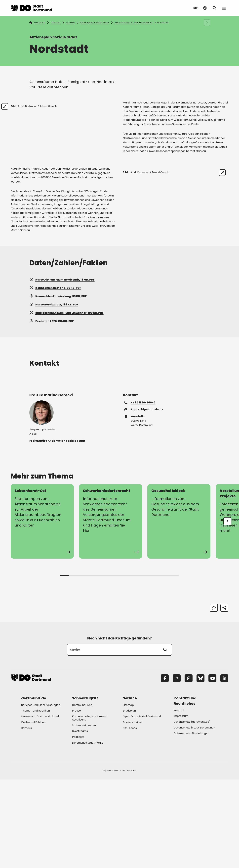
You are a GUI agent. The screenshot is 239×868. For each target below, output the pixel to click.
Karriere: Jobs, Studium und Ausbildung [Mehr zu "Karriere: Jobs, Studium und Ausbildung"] (90, 807)
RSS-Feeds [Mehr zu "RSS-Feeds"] (130, 817)
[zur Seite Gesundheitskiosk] (179, 610)
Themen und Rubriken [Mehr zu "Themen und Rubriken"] (36, 799)
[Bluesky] (200, 767)
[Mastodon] (189, 767)
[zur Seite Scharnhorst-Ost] (42, 610)
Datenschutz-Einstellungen (191, 822)
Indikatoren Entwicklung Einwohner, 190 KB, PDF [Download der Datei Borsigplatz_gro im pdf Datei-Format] (66, 401)
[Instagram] (177, 767)
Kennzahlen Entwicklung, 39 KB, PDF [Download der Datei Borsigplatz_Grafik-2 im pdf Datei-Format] (58, 385)
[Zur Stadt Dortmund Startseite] (31, 8)
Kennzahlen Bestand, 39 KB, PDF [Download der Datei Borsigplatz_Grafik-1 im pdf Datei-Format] (55, 376)
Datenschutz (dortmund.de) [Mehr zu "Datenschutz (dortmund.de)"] (192, 810)
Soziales (70, 23)
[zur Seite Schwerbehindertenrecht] (111, 610)
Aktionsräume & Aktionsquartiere (133, 23)
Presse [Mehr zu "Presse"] (76, 799)
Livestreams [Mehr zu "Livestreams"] (80, 820)
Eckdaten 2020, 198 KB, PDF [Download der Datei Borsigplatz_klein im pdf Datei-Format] (52, 410)
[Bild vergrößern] (110, 106)
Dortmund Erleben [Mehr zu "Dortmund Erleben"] (33, 811)
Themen (55, 23)
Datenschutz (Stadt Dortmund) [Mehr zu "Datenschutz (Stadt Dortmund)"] (194, 816)
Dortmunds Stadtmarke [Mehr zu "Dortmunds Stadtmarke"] (88, 831)
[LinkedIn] (224, 767)
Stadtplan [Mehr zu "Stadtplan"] (129, 799)
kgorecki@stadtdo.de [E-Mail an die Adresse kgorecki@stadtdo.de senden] (144, 498)
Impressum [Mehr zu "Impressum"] (181, 805)
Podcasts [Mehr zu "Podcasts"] (78, 826)
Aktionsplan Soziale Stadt (95, 23)
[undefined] (227, 610)
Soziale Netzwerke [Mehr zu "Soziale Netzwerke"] (84, 814)
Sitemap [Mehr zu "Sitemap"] (128, 794)
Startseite (37, 23)
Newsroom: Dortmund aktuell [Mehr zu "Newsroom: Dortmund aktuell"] (40, 805)
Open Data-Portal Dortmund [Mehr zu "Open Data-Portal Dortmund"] (142, 805)
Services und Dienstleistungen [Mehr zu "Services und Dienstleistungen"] (41, 794)
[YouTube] (212, 767)
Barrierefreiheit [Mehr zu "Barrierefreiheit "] (133, 811)
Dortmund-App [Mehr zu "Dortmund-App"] (82, 794)
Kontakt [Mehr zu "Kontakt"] (179, 799)
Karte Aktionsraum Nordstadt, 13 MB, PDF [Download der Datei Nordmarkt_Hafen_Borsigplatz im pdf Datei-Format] (62, 368)
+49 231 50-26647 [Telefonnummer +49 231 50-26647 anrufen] (140, 491)
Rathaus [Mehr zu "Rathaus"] (27, 817)
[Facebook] (165, 767)
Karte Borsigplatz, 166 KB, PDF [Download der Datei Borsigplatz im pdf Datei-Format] (54, 393)
